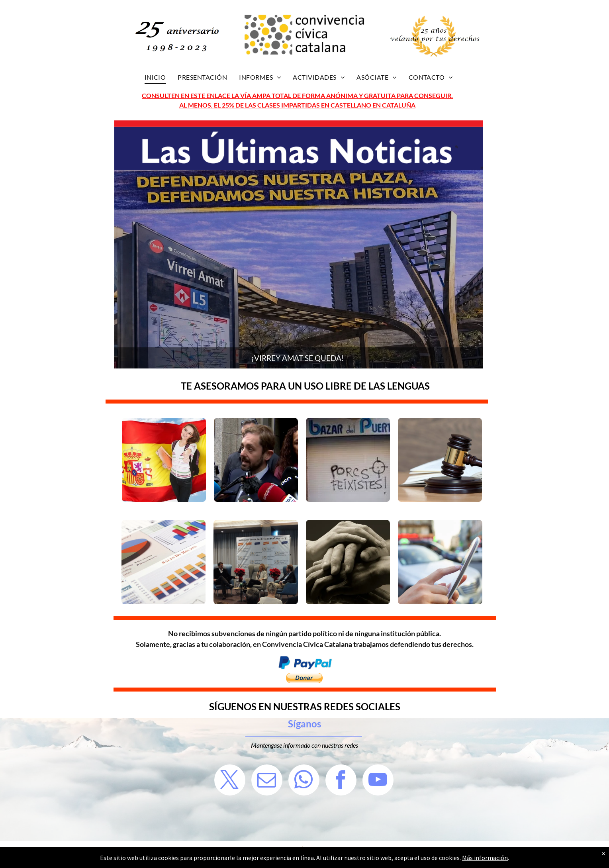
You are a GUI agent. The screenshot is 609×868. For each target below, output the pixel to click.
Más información (485, 858)
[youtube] (378, 781)
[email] (267, 781)
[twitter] (230, 781)
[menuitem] (155, 77)
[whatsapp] (304, 781)
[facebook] (341, 781)
